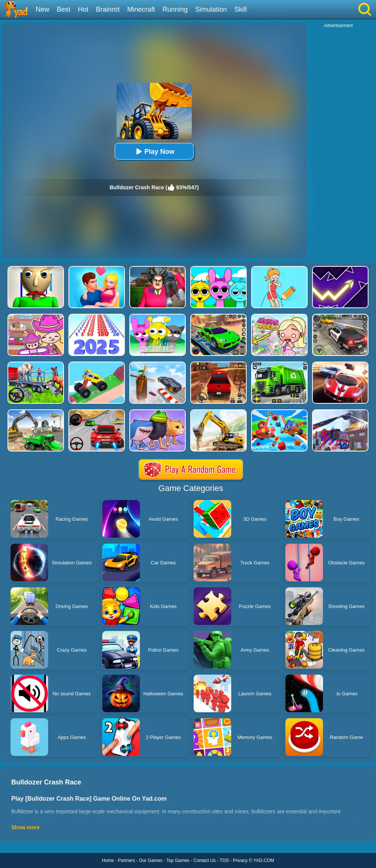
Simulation (211, 9)
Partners (127, 860)
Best (64, 9)
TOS (224, 860)
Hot (83, 9)
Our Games (151, 860)
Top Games (178, 860)
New (42, 9)
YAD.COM (264, 860)
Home (108, 860)
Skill (240, 9)
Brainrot (108, 9)
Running (175, 9)
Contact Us (204, 860)
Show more (25, 827)
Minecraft (141, 9)
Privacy (240, 860)
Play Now (154, 151)
